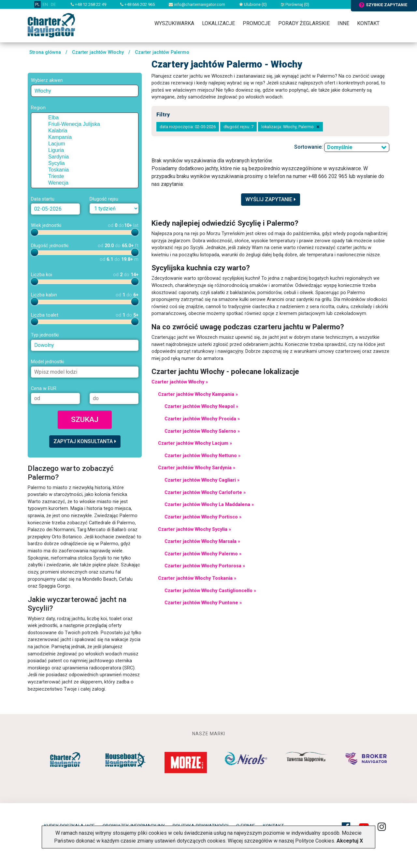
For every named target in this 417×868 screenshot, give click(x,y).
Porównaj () (295, 4)
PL (37, 4)
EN (45, 4)
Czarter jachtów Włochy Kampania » (198, 394)
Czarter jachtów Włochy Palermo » (203, 554)
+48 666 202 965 (137, 4)
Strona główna (45, 52)
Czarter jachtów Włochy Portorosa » (205, 566)
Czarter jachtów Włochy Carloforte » (205, 493)
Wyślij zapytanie (271, 199)
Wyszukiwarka (174, 23)
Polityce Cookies (315, 841)
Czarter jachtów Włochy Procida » (202, 419)
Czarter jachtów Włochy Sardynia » (197, 468)
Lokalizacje (218, 23)
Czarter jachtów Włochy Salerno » (202, 431)
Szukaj (85, 419)
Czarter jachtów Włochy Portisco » (203, 517)
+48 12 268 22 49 (88, 4)
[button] (37, 118)
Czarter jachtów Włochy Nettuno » (202, 456)
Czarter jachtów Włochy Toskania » (197, 578)
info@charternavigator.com (197, 4)
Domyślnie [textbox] (340, 147)
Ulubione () (253, 4)
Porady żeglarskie (304, 23)
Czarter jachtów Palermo (162, 52)
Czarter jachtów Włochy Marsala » (202, 541)
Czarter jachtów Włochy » (180, 382)
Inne (343, 23)
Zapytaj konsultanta (85, 441)
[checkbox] (43, 118)
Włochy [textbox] (43, 91)
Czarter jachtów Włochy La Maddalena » (209, 505)
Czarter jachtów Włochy (98, 52)
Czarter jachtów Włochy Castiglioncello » (210, 591)
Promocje (257, 23)
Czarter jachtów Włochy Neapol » (201, 406)
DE (53, 4)
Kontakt (368, 23)
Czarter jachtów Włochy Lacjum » (195, 443)
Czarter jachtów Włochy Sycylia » (194, 529)
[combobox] (85, 91)
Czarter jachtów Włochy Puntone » (203, 603)
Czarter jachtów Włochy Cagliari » (202, 480)
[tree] (85, 150)
